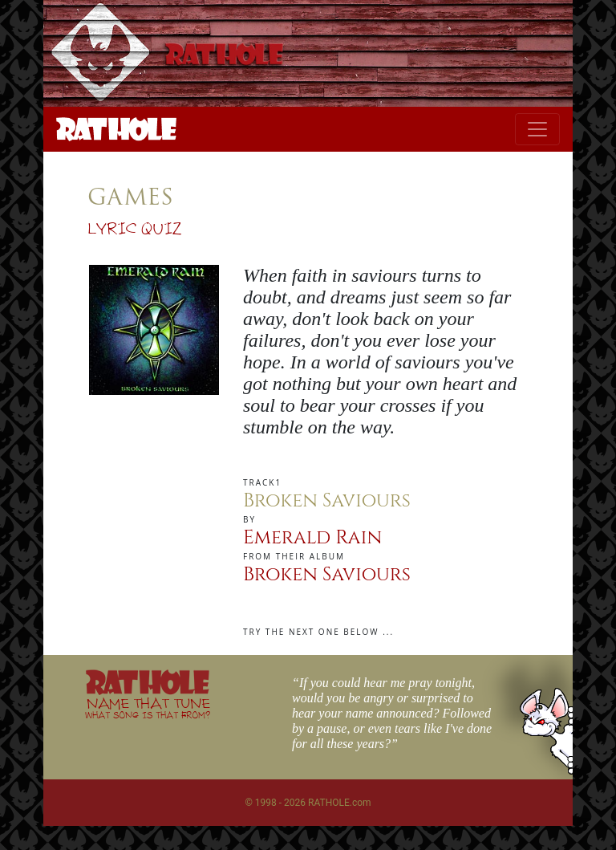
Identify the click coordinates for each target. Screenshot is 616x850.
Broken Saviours (327, 575)
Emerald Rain (312, 538)
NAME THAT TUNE (148, 708)
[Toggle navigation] (537, 129)
